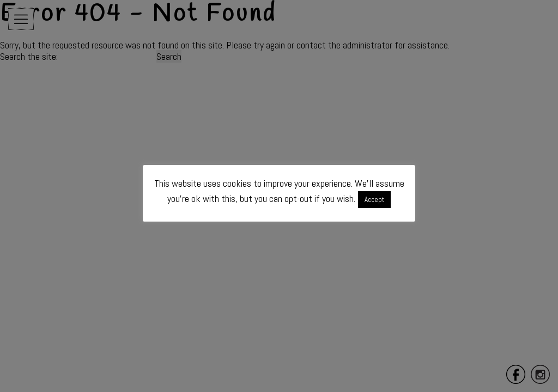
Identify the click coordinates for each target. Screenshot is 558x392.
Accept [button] (374, 200)
